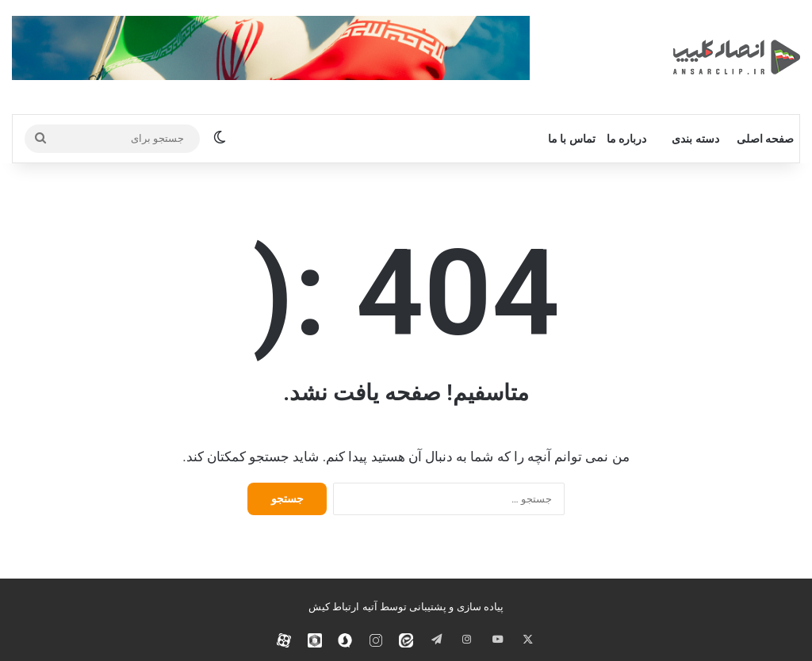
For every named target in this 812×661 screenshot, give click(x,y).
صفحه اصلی (765, 139)
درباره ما (626, 139)
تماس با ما (572, 139)
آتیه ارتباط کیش (343, 607)
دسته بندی (695, 139)
